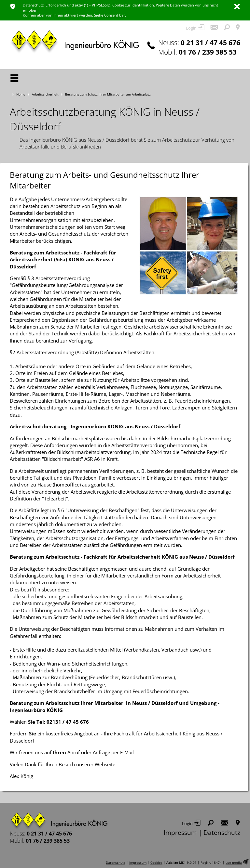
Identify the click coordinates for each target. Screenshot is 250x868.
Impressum (180, 832)
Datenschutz (222, 832)
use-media (234, 863)
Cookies (156, 863)
